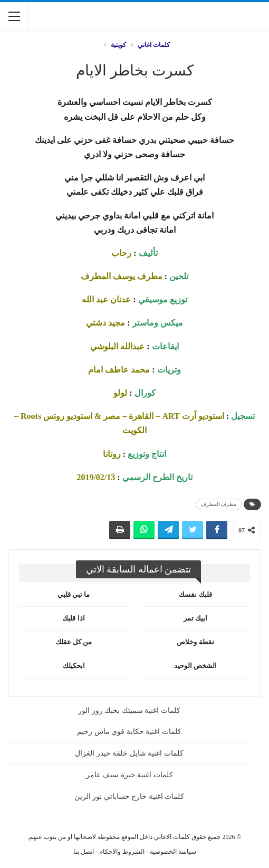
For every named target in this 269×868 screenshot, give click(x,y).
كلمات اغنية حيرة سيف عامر (129, 775)
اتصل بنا (84, 852)
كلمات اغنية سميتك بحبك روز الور (129, 710)
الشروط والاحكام (122, 852)
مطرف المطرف (219, 504)
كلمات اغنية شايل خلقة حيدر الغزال (129, 753)
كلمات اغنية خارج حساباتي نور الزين (129, 797)
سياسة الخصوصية (173, 852)
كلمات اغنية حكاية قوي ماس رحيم (129, 732)
